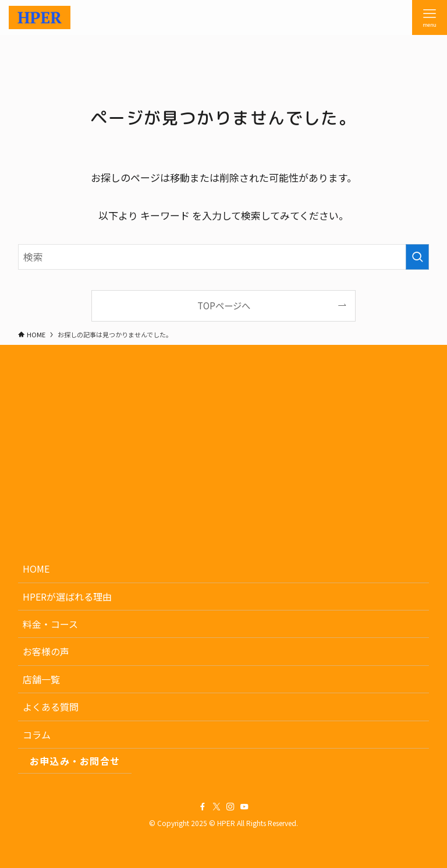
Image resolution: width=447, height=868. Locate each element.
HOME (36, 569)
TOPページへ (224, 305)
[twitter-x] (217, 807)
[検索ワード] (224, 257)
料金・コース (50, 624)
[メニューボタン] (430, 17)
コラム (37, 735)
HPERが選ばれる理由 (67, 597)
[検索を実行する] (417, 257)
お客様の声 (46, 651)
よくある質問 (51, 707)
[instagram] (230, 807)
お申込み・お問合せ (75, 761)
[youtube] (244, 807)
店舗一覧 (41, 679)
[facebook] (203, 807)
